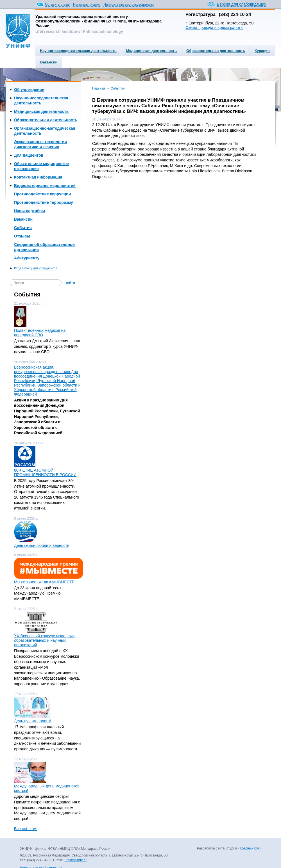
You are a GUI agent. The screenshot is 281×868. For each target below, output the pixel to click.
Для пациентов (29, 155)
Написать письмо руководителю (128, 4)
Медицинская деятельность (151, 51)
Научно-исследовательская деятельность (78, 51)
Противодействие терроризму (44, 202)
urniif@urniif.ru (76, 860)
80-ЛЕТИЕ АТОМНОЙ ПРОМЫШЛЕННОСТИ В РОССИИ (45, 472)
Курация (262, 51)
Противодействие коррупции (42, 194)
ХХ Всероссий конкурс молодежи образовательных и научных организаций (44, 640)
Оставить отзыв (57, 4)
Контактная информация (38, 177)
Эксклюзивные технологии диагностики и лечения (40, 144)
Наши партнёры (30, 211)
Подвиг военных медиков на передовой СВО (40, 333)
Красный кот (249, 848)
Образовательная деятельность (216, 51)
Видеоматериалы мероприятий (45, 186)
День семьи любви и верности (42, 545)
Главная (99, 88)
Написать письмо (87, 4)
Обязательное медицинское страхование (41, 166)
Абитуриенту (27, 258)
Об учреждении (29, 90)
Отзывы (22, 236)
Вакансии (49, 62)
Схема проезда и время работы (214, 28)
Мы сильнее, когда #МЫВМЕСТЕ (44, 582)
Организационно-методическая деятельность (45, 131)
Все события (26, 829)
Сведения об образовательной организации (44, 247)
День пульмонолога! (32, 721)
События (23, 228)
